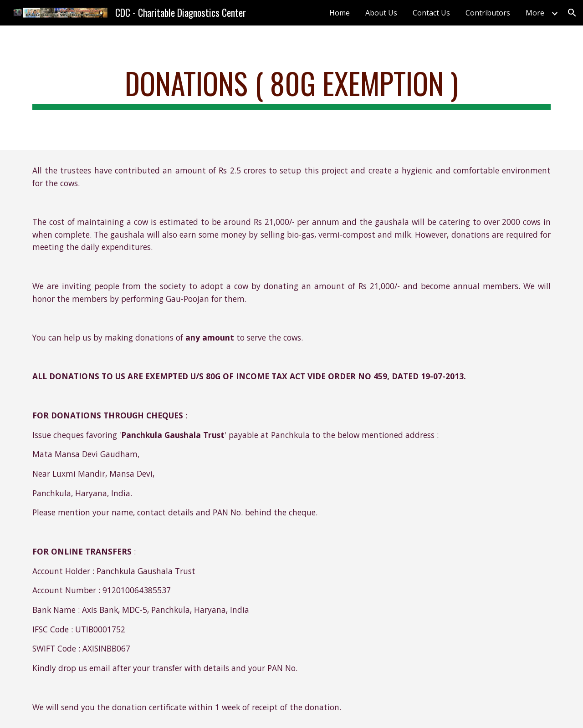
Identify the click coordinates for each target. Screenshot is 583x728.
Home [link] (340, 13)
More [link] (535, 13)
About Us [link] (381, 13)
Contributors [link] (488, 13)
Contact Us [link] (431, 13)
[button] (572, 13)
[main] (291, 88)
